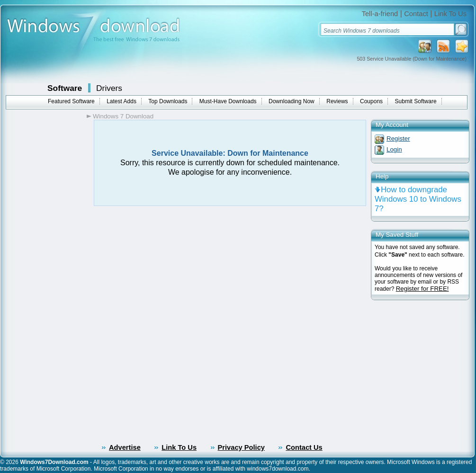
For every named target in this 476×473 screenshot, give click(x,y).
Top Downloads (168, 101)
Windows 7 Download (123, 116)
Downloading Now (292, 101)
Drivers (109, 88)
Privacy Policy (241, 447)
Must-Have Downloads (228, 101)
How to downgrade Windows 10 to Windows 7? (418, 199)
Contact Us (304, 447)
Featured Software (71, 101)
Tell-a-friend (380, 14)
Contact (416, 14)
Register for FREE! (422, 289)
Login (394, 149)
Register (398, 138)
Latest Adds (121, 101)
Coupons (371, 101)
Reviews (337, 101)
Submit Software (416, 101)
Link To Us (450, 14)
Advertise (125, 447)
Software (65, 88)
